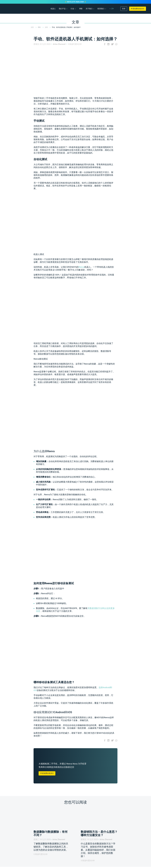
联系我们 (101, 9)
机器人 (53, 9)
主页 (32, 27)
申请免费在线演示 (138, 9)
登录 (124, 9)
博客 (81, 9)
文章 (46, 27)
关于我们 (89, 9)
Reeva (82, 267)
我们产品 (62, 9)
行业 (72, 9)
